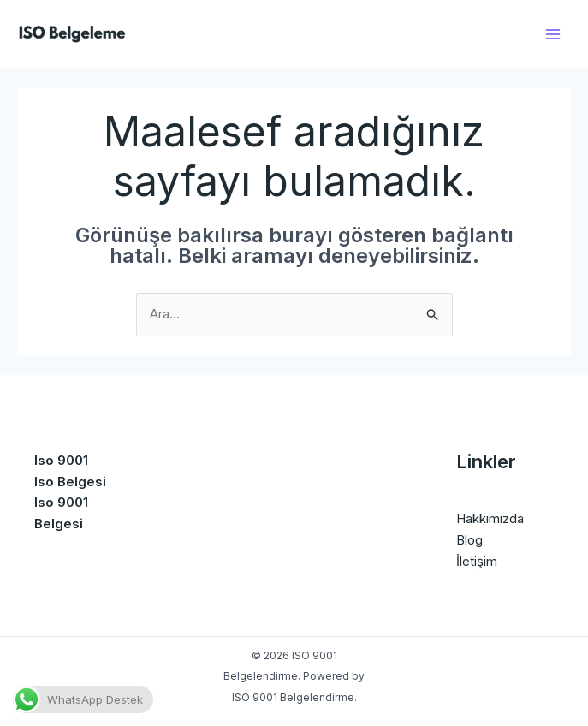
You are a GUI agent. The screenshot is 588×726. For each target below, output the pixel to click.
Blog (469, 540)
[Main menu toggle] (553, 34)
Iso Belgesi (70, 482)
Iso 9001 (61, 460)
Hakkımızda (490, 518)
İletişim (477, 561)
